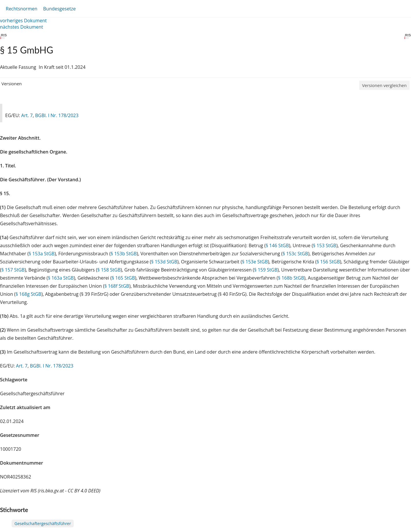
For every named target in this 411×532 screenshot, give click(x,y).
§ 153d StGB (164, 262)
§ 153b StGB (124, 254)
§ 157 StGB (13, 270)
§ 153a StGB (41, 254)
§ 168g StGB (28, 294)
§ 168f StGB (117, 286)
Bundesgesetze (59, 9)
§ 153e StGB (255, 262)
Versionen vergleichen (384, 85)
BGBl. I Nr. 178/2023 (57, 115)
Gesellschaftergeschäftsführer (43, 523)
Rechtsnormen (22, 9)
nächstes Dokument (22, 27)
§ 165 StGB (123, 278)
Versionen (12, 84)
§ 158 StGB (109, 270)
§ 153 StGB (325, 245)
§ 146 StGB (277, 245)
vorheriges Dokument (23, 21)
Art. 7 (27, 115)
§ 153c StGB (295, 254)
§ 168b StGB (291, 278)
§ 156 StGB (328, 262)
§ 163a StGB (61, 278)
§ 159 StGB (266, 270)
